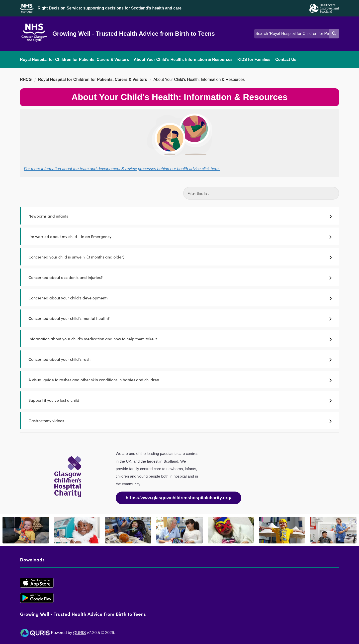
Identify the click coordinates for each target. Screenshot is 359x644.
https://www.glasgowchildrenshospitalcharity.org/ (179, 498)
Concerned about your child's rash (180, 359)
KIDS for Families (254, 60)
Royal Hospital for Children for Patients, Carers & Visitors (74, 60)
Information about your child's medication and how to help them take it (180, 339)
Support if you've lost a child (180, 400)
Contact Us (286, 60)
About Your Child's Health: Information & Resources (183, 60)
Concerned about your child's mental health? (180, 318)
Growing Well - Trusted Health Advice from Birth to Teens (134, 34)
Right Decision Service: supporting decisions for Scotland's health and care (110, 8)
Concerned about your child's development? (180, 298)
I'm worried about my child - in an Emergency (180, 236)
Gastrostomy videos (180, 420)
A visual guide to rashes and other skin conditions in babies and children (180, 380)
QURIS (79, 633)
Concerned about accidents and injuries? (180, 277)
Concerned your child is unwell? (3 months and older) (180, 257)
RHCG (26, 79)
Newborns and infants (180, 216)
